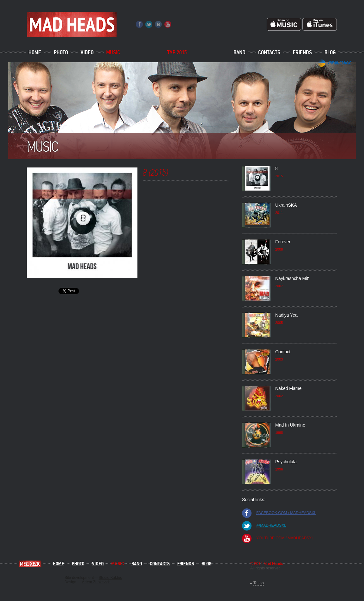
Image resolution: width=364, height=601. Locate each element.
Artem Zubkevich (96, 582)
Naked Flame (288, 388)
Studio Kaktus (110, 578)
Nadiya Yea (286, 315)
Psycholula (286, 462)
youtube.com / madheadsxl (285, 538)
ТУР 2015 (177, 52)
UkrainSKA (286, 205)
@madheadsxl (271, 525)
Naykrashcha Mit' (292, 278)
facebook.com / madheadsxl (286, 513)
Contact (283, 352)
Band (240, 52)
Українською (339, 63)
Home (35, 52)
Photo (61, 52)
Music (113, 52)
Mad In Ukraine (290, 425)
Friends (302, 52)
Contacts (269, 52)
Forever (283, 242)
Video (87, 52)
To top (259, 583)
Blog (330, 52)
